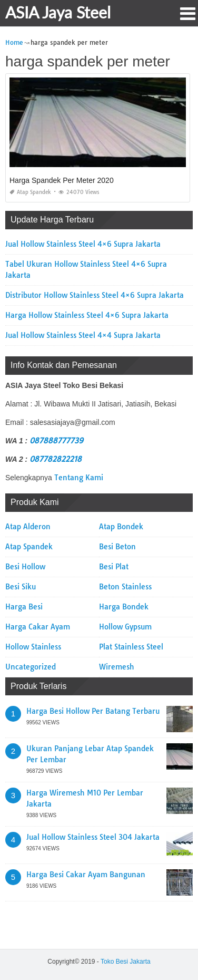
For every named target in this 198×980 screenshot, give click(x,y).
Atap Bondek (121, 527)
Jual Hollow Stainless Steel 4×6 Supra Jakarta (83, 244)
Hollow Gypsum (125, 627)
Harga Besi (24, 607)
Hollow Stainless (33, 647)
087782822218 (56, 459)
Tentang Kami (79, 478)
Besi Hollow (25, 567)
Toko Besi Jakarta (126, 962)
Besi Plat (114, 567)
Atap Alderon (28, 527)
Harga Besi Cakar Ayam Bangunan (86, 875)
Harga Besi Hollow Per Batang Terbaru (93, 711)
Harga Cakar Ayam (38, 627)
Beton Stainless (125, 587)
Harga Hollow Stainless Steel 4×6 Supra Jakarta (87, 315)
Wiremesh (117, 667)
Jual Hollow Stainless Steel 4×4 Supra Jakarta (83, 335)
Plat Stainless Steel (131, 647)
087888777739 (56, 441)
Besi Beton (117, 547)
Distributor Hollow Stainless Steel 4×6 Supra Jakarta (95, 295)
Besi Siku (21, 587)
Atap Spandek (30, 192)
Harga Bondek (124, 607)
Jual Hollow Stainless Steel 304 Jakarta (93, 837)
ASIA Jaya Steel (58, 12)
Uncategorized (31, 667)
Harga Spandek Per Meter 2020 (62, 180)
